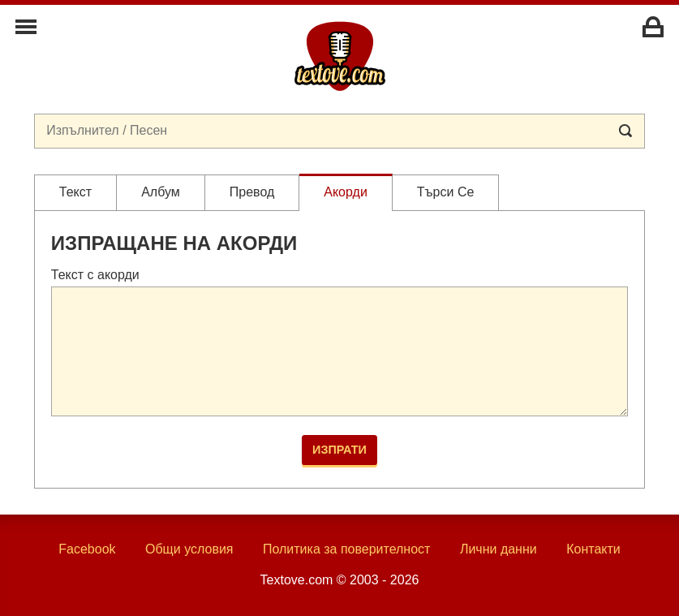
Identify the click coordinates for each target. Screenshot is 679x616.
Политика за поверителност (347, 549)
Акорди (346, 192)
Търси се (446, 192)
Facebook (87, 549)
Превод (252, 192)
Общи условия (189, 549)
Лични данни (499, 549)
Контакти (593, 549)
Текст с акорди (95, 275)
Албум (161, 192)
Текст (75, 192)
